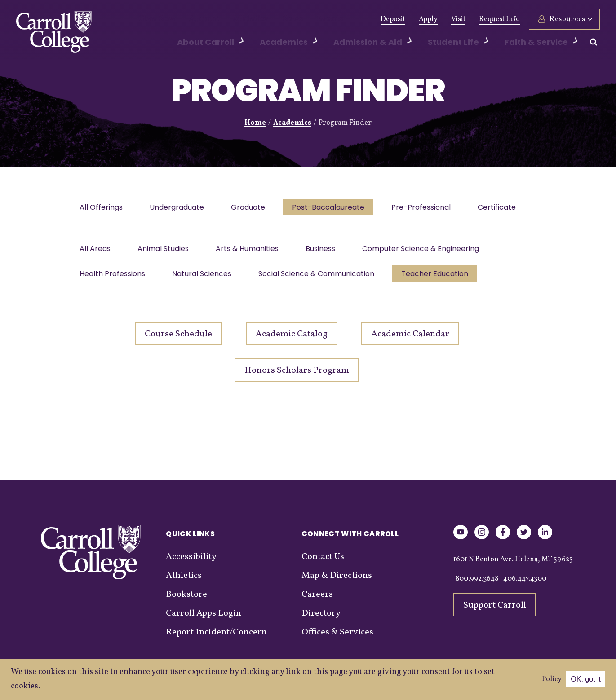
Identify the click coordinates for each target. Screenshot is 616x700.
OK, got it (586, 679)
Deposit (393, 19)
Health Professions (113, 278)
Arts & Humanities (252, 251)
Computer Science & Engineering (429, 251)
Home (255, 123)
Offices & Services (337, 638)
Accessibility (191, 562)
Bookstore (186, 600)
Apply (428, 19)
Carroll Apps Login (204, 619)
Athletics (235, 19)
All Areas (96, 251)
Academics (292, 123)
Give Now (154, 19)
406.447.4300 (525, 584)
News (271, 19)
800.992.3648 (477, 584)
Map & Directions (337, 581)
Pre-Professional (429, 208)
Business (327, 251)
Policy (552, 679)
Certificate (507, 208)
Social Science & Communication (321, 278)
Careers (317, 600)
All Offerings (102, 208)
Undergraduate (179, 208)
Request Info (499, 19)
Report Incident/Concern (216, 638)
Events (304, 19)
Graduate (253, 208)
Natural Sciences (204, 278)
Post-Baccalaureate (335, 208)
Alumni (195, 19)
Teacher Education (441, 278)
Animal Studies (166, 251)
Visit (458, 19)
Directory (321, 619)
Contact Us (323, 562)
